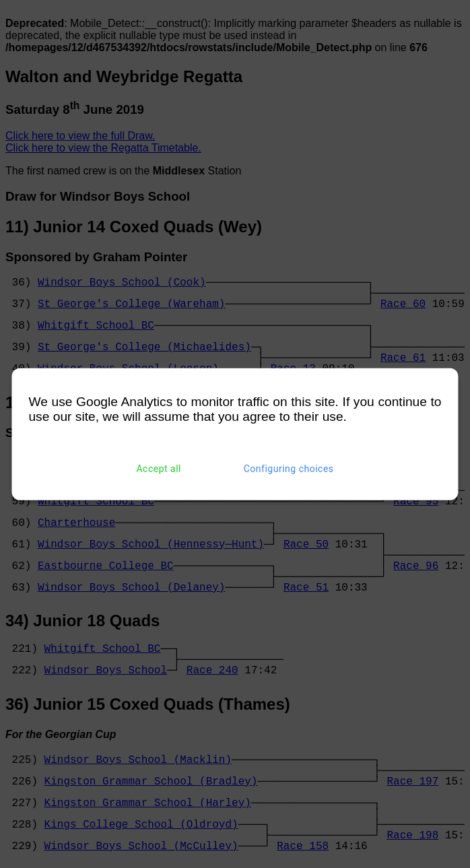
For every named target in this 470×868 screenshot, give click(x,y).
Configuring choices (289, 469)
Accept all (159, 469)
